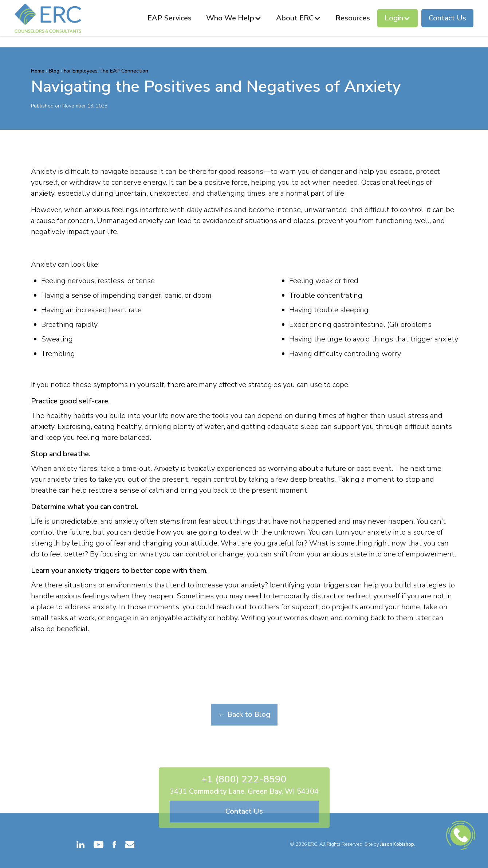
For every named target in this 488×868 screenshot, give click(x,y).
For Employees (81, 71)
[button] (234, 18)
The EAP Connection (124, 71)
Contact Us (447, 18)
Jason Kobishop (397, 844)
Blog (54, 71)
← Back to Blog (244, 714)
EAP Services (170, 18)
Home (38, 71)
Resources (353, 18)
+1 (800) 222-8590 (244, 779)
